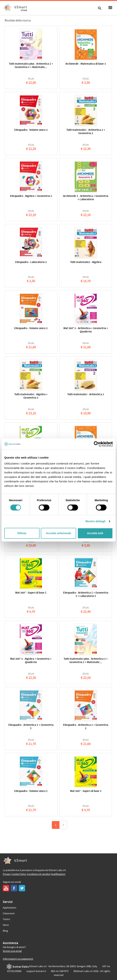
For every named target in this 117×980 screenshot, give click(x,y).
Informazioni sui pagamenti (18, 959)
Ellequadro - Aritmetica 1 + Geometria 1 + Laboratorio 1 (86, 595)
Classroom (9, 914)
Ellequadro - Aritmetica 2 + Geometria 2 (86, 727)
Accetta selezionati (58, 533)
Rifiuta (22, 533)
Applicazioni (9, 908)
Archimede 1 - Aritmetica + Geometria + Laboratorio (86, 198)
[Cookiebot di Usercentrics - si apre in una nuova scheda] (96, 444)
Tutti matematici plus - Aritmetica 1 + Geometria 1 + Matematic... (31, 66)
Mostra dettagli (95, 521)
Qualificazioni (58, 874)
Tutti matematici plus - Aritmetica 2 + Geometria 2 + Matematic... (86, 661)
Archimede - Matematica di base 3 (86, 64)
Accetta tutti (95, 533)
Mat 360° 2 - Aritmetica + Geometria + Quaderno (86, 330)
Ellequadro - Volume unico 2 (31, 328)
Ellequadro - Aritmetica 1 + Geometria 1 (31, 727)
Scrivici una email (12, 951)
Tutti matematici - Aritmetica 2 (86, 395)
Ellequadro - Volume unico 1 (31, 791)
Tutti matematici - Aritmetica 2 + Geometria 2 (86, 132)
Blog (5, 931)
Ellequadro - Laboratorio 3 (31, 262)
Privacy (7, 874)
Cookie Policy (19, 874)
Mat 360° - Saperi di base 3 (86, 791)
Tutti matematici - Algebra (86, 262)
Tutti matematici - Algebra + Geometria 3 (31, 396)
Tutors (6, 919)
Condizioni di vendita (38, 874)
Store (6, 925)
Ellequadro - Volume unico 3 (31, 130)
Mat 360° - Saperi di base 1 (31, 593)
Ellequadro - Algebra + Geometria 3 (31, 196)
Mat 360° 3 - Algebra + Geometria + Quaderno (31, 661)
